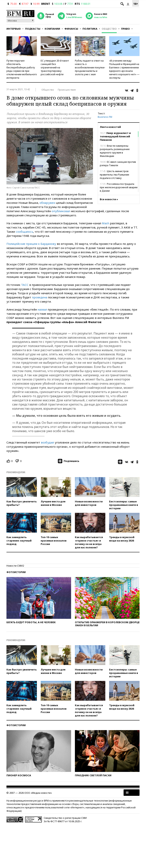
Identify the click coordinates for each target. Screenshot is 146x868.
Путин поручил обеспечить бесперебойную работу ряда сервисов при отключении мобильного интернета (22, 69)
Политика (90, 29)
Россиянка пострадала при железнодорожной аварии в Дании (119, 187)
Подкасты (33, 29)
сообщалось (25, 232)
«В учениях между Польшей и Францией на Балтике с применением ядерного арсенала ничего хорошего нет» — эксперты (124, 69)
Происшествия (67, 90)
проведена (40, 297)
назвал (42, 309)
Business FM (105, 117)
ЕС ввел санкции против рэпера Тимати (118, 164)
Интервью (14, 29)
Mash (106, 223)
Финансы (71, 29)
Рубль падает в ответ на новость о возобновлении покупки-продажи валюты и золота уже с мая (90, 67)
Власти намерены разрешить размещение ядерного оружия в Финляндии (115, 151)
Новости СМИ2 (15, 566)
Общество (109, 29)
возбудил (47, 442)
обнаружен (47, 203)
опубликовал (61, 211)
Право (125, 29)
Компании (52, 29)
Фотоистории (16, 572)
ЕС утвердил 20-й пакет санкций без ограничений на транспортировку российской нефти (55, 67)
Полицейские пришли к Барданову (31, 244)
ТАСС (25, 285)
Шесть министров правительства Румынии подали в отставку (114, 175)
